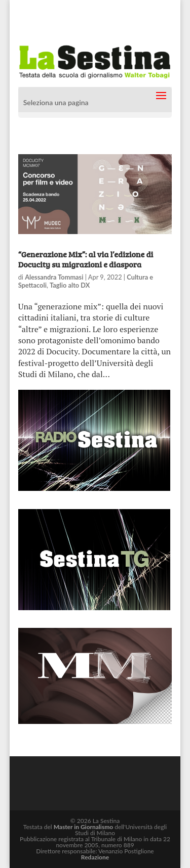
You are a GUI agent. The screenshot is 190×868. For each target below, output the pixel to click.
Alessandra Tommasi (54, 277)
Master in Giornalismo (83, 827)
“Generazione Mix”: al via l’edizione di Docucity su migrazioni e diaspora (86, 259)
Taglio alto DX (70, 285)
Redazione (95, 857)
